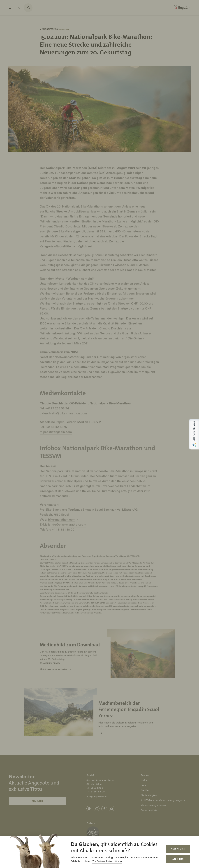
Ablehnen (178, 859)
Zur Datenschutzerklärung (107, 861)
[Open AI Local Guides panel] (194, 434)
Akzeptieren (178, 849)
